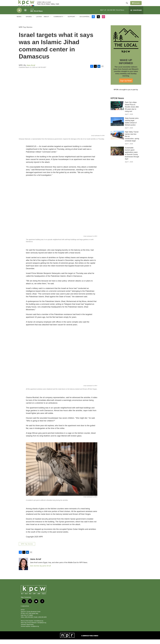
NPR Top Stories (26, 32)
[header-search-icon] (128, 5)
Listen (39, 21)
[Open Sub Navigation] (23, 21)
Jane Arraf (31, 70)
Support (71, 21)
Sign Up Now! (126, 85)
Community (58, 21)
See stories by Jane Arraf (40, 570)
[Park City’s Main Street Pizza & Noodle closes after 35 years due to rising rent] (117, 110)
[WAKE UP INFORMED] (126, 45)
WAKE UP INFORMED (126, 66)
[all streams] (136, 15)
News (19, 21)
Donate (138, 5)
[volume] (25, 15)
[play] (19, 15)
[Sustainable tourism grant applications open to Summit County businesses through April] (117, 156)
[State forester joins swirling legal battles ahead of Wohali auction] (117, 126)
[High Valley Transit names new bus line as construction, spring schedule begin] (117, 140)
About (46, 21)
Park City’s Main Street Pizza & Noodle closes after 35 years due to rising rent (132, 111)
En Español (85, 21)
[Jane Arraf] (23, 569)
